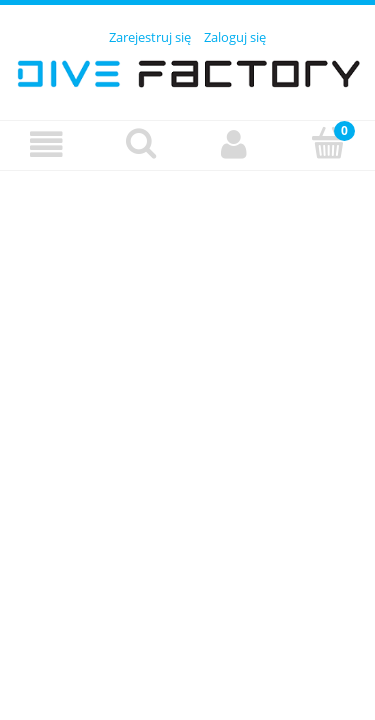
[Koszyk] (328, 143)
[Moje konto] (235, 144)
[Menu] (47, 144)
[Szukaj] (141, 143)
